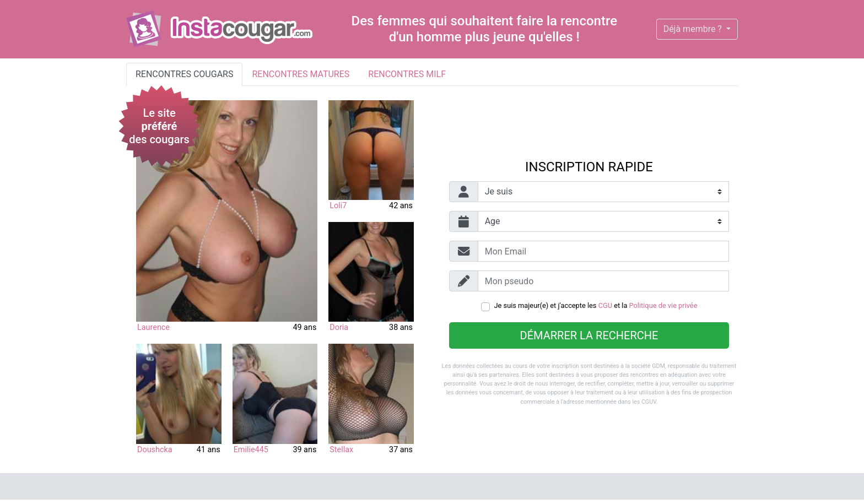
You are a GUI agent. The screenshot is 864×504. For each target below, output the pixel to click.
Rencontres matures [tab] (301, 74)
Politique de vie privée (663, 305)
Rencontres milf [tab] (407, 74)
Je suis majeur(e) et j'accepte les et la (596, 305)
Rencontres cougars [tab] (184, 74)
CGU (605, 305)
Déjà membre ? (694, 29)
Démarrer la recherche (589, 335)
